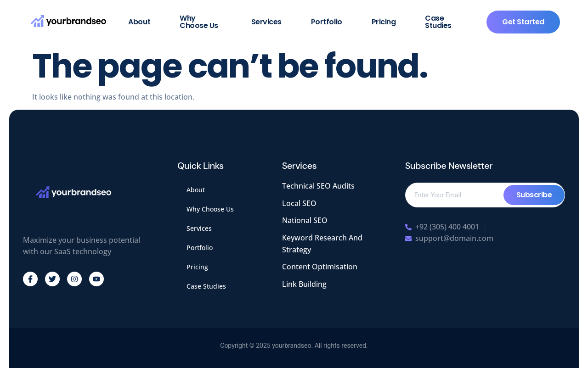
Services (266, 22)
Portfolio (327, 22)
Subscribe (534, 195)
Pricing (384, 22)
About (139, 22)
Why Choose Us (199, 22)
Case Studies (438, 22)
